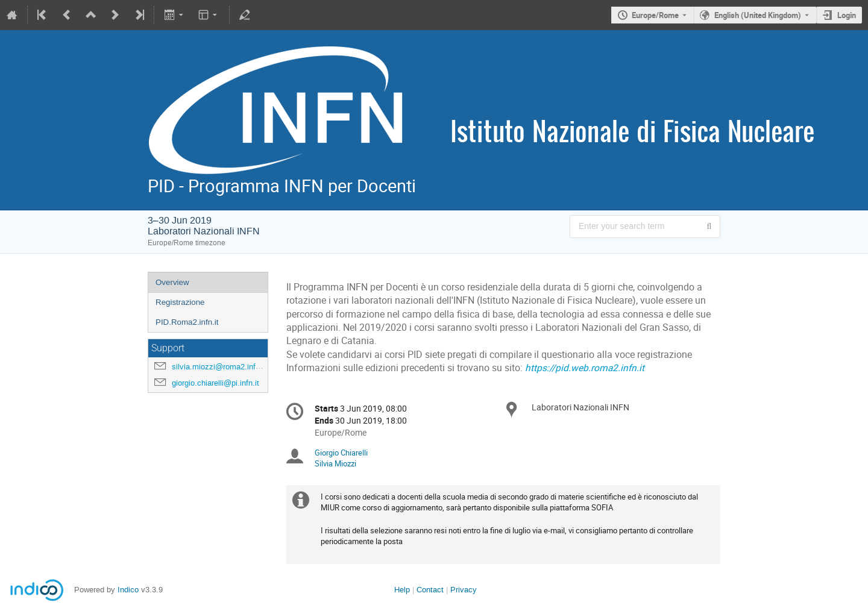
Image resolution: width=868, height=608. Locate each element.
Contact (430, 590)
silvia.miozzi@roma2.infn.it (219, 367)
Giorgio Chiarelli (341, 453)
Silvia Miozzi (335, 463)
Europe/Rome (655, 15)
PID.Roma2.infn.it (187, 322)
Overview (172, 282)
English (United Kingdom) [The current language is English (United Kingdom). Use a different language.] (758, 15)
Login (847, 15)
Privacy (464, 590)
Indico (128, 590)
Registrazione (180, 302)
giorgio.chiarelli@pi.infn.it (215, 383)
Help (402, 590)
